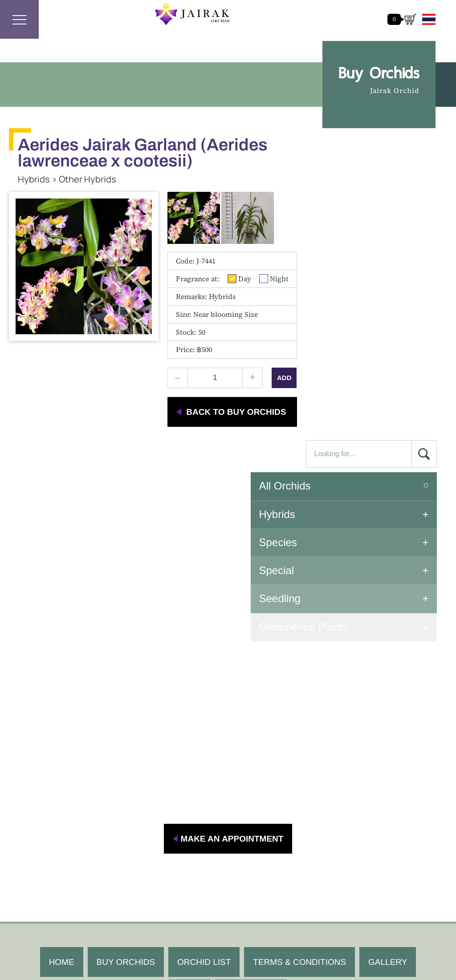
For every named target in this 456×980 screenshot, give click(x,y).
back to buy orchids (236, 392)
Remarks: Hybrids (206, 276)
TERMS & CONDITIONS (299, 723)
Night (274, 259)
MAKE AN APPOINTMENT (232, 600)
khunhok (360, 878)
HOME (61, 723)
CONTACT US (251, 756)
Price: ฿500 (194, 330)
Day (239, 259)
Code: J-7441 (196, 241)
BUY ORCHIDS (126, 723)
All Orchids (353, 188)
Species (346, 245)
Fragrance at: (198, 259)
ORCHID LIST (204, 723)
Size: (217, 294)
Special (345, 273)
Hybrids (345, 216)
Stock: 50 (191, 312)
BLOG (190, 756)
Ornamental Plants (372, 329)
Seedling (348, 301)
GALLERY (388, 723)
